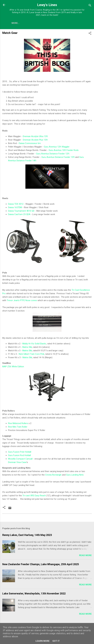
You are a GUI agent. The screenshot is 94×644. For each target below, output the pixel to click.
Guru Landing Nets (75, 475)
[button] (90, 34)
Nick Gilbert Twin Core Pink (31, 355)
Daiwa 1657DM (15, 208)
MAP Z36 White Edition (13, 367)
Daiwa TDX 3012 (16, 205)
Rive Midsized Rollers (18, 424)
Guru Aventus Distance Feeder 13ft (58, 158)
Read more (85, 556)
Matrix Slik (27, 348)
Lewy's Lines (47, 5)
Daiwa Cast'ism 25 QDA (19, 215)
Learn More (43, 641)
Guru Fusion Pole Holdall (20, 452)
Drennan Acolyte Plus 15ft (35, 140)
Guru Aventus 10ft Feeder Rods (64, 151)
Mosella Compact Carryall (20, 459)
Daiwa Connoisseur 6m (30, 144)
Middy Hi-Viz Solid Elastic (34, 344)
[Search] (90, 6)
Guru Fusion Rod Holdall (19, 456)
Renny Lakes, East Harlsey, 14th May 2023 (27, 536)
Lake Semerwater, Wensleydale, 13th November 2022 (34, 594)
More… (46, 23)
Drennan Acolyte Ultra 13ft (35, 137)
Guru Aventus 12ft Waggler (57, 147)
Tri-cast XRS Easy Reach (34, 496)
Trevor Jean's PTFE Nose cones (22, 301)
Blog (15, 23)
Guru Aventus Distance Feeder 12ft (53, 154)
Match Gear (30, 23)
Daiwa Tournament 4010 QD (21, 211)
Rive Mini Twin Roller (18, 427)
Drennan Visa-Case (17, 463)
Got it (56, 641)
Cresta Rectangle (53, 475)
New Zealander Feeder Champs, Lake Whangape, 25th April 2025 (41, 565)
